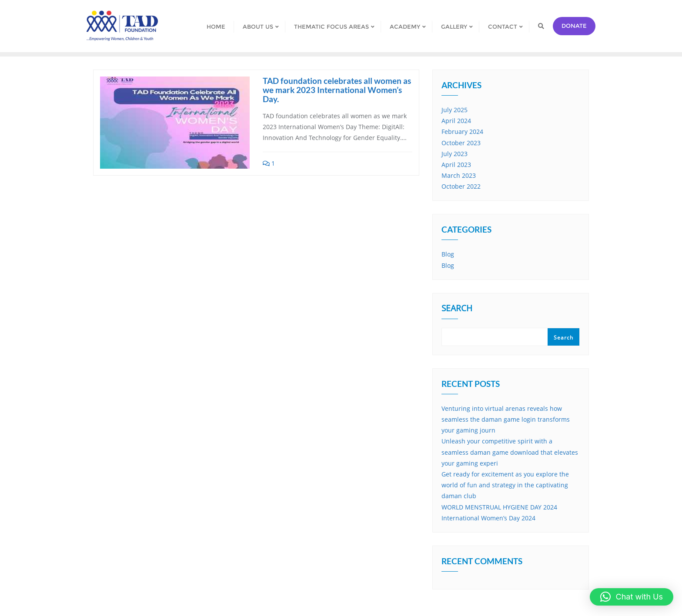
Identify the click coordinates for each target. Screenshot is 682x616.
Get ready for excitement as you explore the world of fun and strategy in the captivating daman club (505, 485)
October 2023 (461, 143)
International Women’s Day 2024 (488, 518)
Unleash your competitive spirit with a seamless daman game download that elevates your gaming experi (510, 452)
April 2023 (456, 165)
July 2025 (455, 110)
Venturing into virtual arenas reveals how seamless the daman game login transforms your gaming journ (506, 419)
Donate (574, 26)
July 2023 (455, 154)
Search (457, 309)
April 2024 (456, 121)
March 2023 (459, 175)
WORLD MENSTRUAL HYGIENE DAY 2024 (499, 507)
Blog (448, 254)
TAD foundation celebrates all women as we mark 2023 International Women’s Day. (337, 90)
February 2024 (462, 132)
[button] (632, 597)
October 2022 (461, 186)
